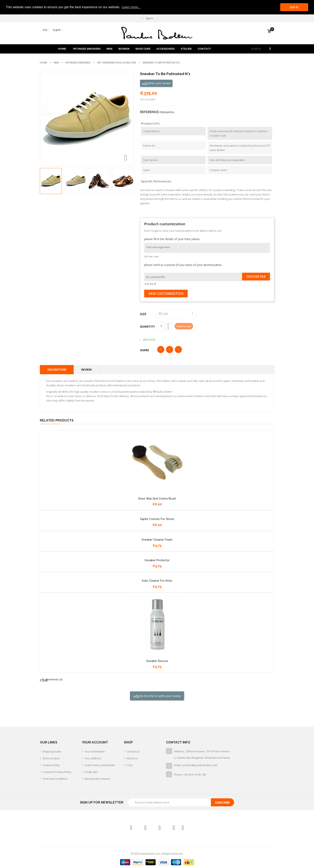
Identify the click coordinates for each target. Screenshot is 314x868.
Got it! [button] (294, 7)
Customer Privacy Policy (57, 772)
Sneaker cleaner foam (157, 539)
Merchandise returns (97, 779)
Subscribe (222, 802)
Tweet (170, 349)
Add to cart (184, 326)
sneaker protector (157, 560)
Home (62, 49)
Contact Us (133, 751)
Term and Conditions (55, 779)
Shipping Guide (52, 751)
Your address (93, 758)
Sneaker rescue (157, 661)
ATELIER (186, 49)
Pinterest (178, 349)
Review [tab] (87, 369)
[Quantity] (161, 326)
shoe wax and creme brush (157, 498)
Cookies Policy (51, 765)
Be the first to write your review (157, 696)
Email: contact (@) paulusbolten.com (196, 765)
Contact (204, 49)
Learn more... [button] (131, 7)
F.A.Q (130, 765)
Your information (95, 751)
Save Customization (166, 293)
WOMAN (124, 49)
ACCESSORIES (166, 49)
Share (161, 349)
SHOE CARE (143, 49)
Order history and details (100, 765)
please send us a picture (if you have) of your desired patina (183, 265)
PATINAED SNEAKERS (87, 49)
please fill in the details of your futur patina (172, 239)
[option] (51, 181)
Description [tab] (57, 369)
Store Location (51, 758)
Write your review (156, 83)
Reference (149, 112)
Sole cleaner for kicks (157, 580)
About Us (132, 758)
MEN (109, 49)
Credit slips (91, 772)
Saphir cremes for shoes (157, 519)
